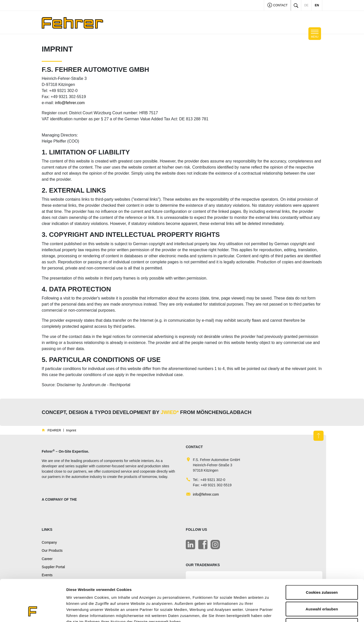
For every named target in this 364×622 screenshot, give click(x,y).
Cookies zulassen (322, 556)
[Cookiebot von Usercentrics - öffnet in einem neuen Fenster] (33, 612)
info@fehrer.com (70, 103)
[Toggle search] (296, 5)
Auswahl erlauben (322, 572)
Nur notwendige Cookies (322, 589)
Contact (277, 6)
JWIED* (170, 412)
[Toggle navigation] (315, 34)
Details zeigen (269, 612)
